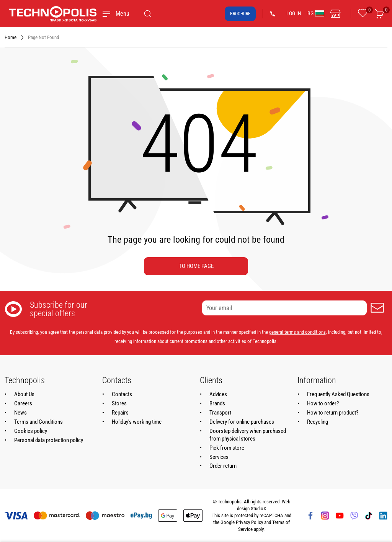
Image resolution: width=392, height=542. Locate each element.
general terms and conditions (297, 332)
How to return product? (333, 413)
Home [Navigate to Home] (11, 37)
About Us (24, 394)
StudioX (258, 509)
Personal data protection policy (49, 440)
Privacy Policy (249, 522)
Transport (220, 413)
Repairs (120, 413)
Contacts (122, 394)
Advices (218, 394)
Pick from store (227, 448)
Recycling (318, 422)
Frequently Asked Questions (338, 394)
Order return (223, 466)
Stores (119, 403)
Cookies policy (31, 431)
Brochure (240, 14)
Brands (217, 403)
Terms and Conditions (38, 422)
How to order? (323, 403)
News (20, 413)
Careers (23, 403)
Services (219, 457)
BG (316, 13)
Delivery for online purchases (242, 422)
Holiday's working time (137, 422)
